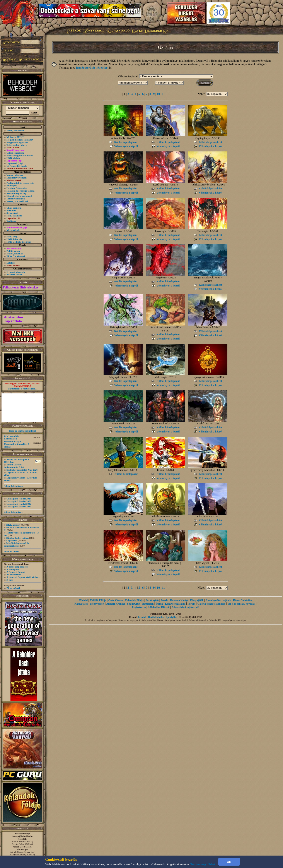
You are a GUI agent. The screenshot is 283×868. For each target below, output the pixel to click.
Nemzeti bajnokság (16, 193)
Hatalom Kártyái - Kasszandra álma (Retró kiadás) (16, 444)
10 (158, 94)
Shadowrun (134, 604)
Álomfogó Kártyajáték (218, 600)
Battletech (148, 604)
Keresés (205, 83)
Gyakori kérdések (16, 272)
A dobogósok (13, 569)
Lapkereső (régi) (15, 163)
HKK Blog (12, 237)
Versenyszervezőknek (17, 201)
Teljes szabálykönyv (17, 145)
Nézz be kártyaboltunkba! (22, 431)
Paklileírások (13, 251)
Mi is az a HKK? (15, 137)
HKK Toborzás (14, 239)
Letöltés (11, 263)
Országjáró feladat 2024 (19, 499)
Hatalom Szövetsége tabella (20, 191)
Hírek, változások (15, 130)
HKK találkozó (14, 216)
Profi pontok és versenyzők (20, 183)
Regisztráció (139, 607)
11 (163, 94)
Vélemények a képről (126, 146)
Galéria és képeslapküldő (211, 604)
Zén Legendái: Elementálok (11, 437)
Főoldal (83, 600)
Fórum (191, 604)
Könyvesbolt (97, 604)
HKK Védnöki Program (19, 242)
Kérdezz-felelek (14, 274)
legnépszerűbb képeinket (92, 68)
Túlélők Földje (98, 600)
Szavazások (12, 213)
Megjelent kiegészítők (18, 142)
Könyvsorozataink (175, 604)
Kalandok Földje (134, 600)
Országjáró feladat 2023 (19, 501)
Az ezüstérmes (14, 575)
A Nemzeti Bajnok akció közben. (23, 577)
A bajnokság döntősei (17, 567)
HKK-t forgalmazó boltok (20, 155)
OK (229, 862)
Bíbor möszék (14, 588)
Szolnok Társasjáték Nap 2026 (22, 470)
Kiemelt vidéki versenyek (20, 196)
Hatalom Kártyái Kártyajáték (187, 600)
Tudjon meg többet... (204, 864)
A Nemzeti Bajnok (16, 572)
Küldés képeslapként (126, 142)
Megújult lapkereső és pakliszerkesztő (16, 544)
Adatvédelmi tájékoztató (185, 607)
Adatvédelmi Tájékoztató (13, 319)
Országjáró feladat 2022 (19, 504)
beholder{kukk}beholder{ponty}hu (158, 617)
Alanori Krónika (116, 604)
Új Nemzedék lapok (17, 166)
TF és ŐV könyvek (16, 256)
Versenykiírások (15, 175)
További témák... (12, 551)
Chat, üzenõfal (14, 208)
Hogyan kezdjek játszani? (20, 140)
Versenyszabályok (16, 199)
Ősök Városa (116, 600)
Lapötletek (12, 540)
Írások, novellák (15, 254)
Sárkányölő (152, 600)
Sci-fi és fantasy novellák (241, 604)
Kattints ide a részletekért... (22, 389)
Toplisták (11, 221)
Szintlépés (12, 185)
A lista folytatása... (13, 486)
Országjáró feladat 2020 (19, 506)
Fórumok (11, 210)
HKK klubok (13, 158)
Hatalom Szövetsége (17, 188)
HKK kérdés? (13, 525)
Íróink (159, 604)
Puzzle (164, 600)
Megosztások (13, 230)
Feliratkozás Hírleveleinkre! (21, 287)
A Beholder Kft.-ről (159, 607)
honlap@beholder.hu (22, 836)
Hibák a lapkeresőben (18, 538)
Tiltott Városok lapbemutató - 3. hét (14, 466)
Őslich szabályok (15, 153)
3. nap (10, 580)
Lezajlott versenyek (17, 178)
